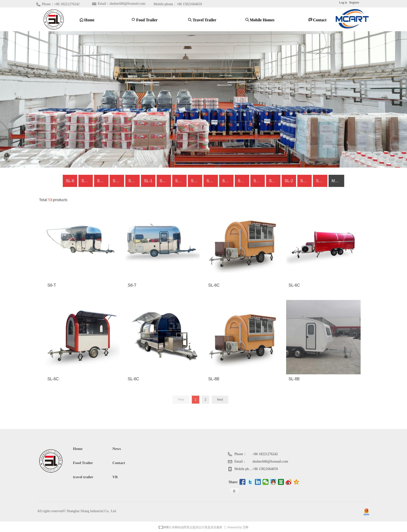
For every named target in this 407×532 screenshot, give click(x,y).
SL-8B (118, 181)
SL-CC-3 (306, 181)
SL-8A (165, 181)
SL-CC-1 (243, 181)
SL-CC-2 (259, 181)
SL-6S (274, 181)
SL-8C (212, 181)
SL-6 (70, 181)
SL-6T (102, 181)
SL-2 (289, 181)
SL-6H (322, 181)
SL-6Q (181, 181)
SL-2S (228, 181)
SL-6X (196, 181)
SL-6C (87, 181)
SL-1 (148, 181)
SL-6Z (134, 181)
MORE (338, 181)
